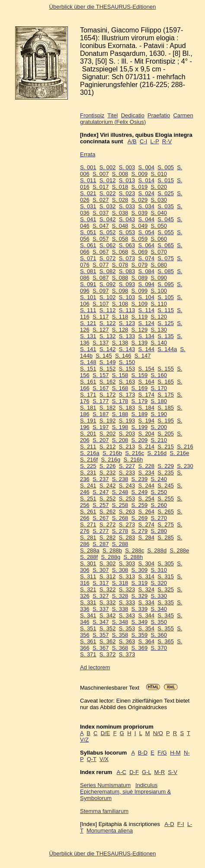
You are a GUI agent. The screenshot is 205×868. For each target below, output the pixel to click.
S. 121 (88, 323)
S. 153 (127, 369)
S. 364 (146, 641)
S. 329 (140, 596)
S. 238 (120, 479)
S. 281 (88, 537)
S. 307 (101, 570)
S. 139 (140, 343)
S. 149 (108, 362)
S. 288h (133, 557)
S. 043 (127, 219)
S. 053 (127, 232)
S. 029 (140, 200)
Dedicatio (133, 115)
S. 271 (88, 524)
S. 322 (108, 589)
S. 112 (108, 310)
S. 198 (120, 427)
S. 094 (146, 284)
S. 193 (127, 421)
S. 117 (101, 317)
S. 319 (140, 583)
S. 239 (140, 479)
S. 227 (127, 466)
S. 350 (159, 622)
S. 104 (146, 297)
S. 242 (108, 486)
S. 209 (140, 440)
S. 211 (88, 447)
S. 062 (108, 245)
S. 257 (101, 505)
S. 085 (166, 271)
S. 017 (101, 187)
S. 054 (146, 232)
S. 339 (140, 609)
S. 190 (159, 414)
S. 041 (88, 219)
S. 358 (120, 635)
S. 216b (112, 453)
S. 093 (127, 284)
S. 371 (88, 654)
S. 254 (146, 499)
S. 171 (88, 395)
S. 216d (157, 453)
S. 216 (185, 447)
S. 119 (140, 317)
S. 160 (159, 375)
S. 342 (108, 615)
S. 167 (101, 388)
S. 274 (146, 524)
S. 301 (88, 563)
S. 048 (120, 226)
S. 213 (127, 447)
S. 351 (88, 628)
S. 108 (120, 304)
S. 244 (146, 486)
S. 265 (166, 511)
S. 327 (101, 596)
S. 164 (146, 382)
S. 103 (127, 297)
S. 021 (88, 193)
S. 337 (101, 609)
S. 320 (159, 583)
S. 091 (88, 284)
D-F (134, 772)
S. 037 (101, 213)
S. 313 (127, 576)
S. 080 (159, 265)
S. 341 (88, 615)
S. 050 (159, 226)
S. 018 (120, 187)
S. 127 (101, 330)
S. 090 (159, 278)
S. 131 (88, 336)
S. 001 (88, 167)
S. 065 (166, 245)
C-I (143, 141)
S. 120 (159, 317)
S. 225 (88, 466)
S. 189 (140, 414)
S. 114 (146, 310)
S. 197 (101, 427)
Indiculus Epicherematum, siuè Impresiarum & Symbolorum (125, 792)
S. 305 (166, 563)
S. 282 (108, 537)
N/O (158, 733)
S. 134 (146, 336)
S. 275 (166, 524)
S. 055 (166, 232)
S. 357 (101, 635)
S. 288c (135, 550)
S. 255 (166, 499)
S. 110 (159, 304)
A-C (122, 772)
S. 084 (146, 271)
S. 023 (127, 193)
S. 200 (159, 427)
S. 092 (108, 284)
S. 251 (88, 499)
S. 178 (120, 401)
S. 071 (88, 258)
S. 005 (166, 167)
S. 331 (88, 602)
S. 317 (101, 583)
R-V (167, 141)
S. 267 (101, 518)
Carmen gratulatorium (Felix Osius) (137, 119)
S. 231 (88, 473)
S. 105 (166, 297)
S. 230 (185, 466)
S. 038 (120, 213)
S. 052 (108, 232)
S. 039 (140, 213)
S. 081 (88, 271)
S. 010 (159, 174)
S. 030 (159, 200)
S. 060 (159, 239)
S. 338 (120, 609)
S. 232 (108, 473)
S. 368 (120, 648)
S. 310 (159, 570)
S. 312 (108, 576)
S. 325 (166, 589)
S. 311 (88, 576)
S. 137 (101, 343)
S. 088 (120, 278)
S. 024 (146, 193)
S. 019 (140, 187)
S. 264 (146, 511)
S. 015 (166, 180)
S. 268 (120, 518)
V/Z (84, 740)
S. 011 (88, 180)
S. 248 (120, 492)
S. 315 (166, 576)
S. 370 (159, 648)
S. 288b (112, 550)
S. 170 (159, 388)
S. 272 (108, 524)
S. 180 (159, 401)
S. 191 (88, 421)
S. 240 (159, 479)
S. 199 (140, 427)
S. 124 (146, 323)
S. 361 (88, 641)
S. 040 (159, 213)
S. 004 (146, 167)
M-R (160, 772)
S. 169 (140, 388)
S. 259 (140, 505)
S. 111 (88, 310)
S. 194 (146, 421)
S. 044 (146, 219)
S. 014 (146, 180)
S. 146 (123, 356)
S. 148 (88, 362)
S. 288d (157, 550)
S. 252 (108, 499)
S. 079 (140, 265)
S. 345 (166, 615)
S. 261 (88, 511)
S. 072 (108, 258)
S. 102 (108, 297)
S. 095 (166, 284)
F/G (162, 753)
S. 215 (166, 447)
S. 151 (88, 369)
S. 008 (120, 174)
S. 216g (111, 460)
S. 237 (101, 479)
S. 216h (133, 460)
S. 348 (120, 622)
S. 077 (101, 265)
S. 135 (166, 336)
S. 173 (127, 395)
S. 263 (127, 511)
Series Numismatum (105, 785)
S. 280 (159, 531)
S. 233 (127, 473)
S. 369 (140, 648)
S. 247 (101, 492)
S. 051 (88, 232)
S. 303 (127, 563)
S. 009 (140, 174)
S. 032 (108, 206)
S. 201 (88, 434)
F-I (181, 824)
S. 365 (166, 641)
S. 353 (127, 628)
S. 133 (127, 336)
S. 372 (108, 654)
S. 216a (90, 453)
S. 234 (146, 473)
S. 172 (108, 395)
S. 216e (180, 453)
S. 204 (146, 434)
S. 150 (127, 362)
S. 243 (127, 486)
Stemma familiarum (104, 811)
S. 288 (120, 544)
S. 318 (120, 583)
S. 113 (127, 310)
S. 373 (127, 654)
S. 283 (127, 537)
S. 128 (120, 330)
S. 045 (166, 219)
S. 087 (101, 278)
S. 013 (127, 180)
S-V (173, 772)
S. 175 (166, 395)
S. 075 (166, 258)
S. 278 (120, 531)
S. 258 (120, 505)
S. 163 (127, 382)
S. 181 (88, 408)
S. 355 (166, 628)
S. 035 (166, 206)
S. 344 (146, 615)
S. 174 (146, 395)
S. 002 (108, 167)
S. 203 (127, 434)
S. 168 (120, 388)
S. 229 (166, 466)
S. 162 (108, 382)
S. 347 (101, 622)
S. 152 (108, 369)
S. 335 (166, 602)
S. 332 (108, 602)
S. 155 (166, 369)
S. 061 (88, 245)
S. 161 (88, 382)
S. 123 (127, 323)
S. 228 (146, 466)
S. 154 (146, 369)
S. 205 (166, 434)
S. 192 (108, 421)
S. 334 (146, 602)
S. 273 (127, 524)
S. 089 (140, 278)
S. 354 (146, 628)
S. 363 (127, 641)
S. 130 (159, 330)
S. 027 (101, 200)
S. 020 (159, 187)
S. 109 (140, 304)
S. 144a (167, 349)
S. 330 (159, 596)
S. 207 (101, 440)
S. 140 (159, 343)
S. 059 (140, 239)
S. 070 (159, 252)
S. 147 (143, 356)
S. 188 (120, 414)
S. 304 (146, 563)
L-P (155, 141)
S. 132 (108, 336)
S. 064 (146, 245)
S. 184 (146, 408)
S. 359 (140, 635)
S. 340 (159, 609)
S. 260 (159, 505)
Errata (88, 154)
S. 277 (101, 531)
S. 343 (127, 615)
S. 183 (127, 408)
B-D (143, 753)
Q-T (92, 759)
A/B (132, 141)
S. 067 (101, 252)
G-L (146, 772)
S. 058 (120, 239)
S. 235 (166, 473)
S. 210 (159, 440)
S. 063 (127, 245)
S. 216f (89, 460)
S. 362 (108, 641)
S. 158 (120, 375)
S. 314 (146, 576)
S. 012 (108, 180)
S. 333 (127, 602)
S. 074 (146, 258)
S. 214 (146, 447)
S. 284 (146, 537)
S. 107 (101, 304)
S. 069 (140, 252)
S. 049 (140, 226)
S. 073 (127, 258)
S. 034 (146, 206)
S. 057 (101, 239)
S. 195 (166, 421)
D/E (106, 733)
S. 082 (108, 271)
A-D (169, 824)
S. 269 (140, 518)
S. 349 (140, 622)
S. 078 (120, 265)
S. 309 (140, 570)
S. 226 (108, 466)
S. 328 (120, 596)
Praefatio (159, 115)
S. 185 (166, 408)
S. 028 (120, 200)
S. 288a (90, 550)
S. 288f (89, 557)
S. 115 (166, 310)
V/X (104, 759)
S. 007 (101, 174)
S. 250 (159, 492)
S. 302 (108, 563)
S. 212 (108, 447)
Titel (112, 115)
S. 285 (166, 537)
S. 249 (140, 492)
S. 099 (140, 291)
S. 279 (140, 531)
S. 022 (108, 193)
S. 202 (108, 434)
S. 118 (120, 317)
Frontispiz (92, 115)
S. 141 (88, 349)
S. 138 (120, 343)
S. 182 (108, 408)
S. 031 (88, 206)
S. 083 (127, 271)
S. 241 (88, 486)
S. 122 (108, 323)
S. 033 (127, 206)
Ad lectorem (95, 667)
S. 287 (101, 544)
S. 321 (88, 589)
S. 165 (166, 382)
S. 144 (146, 349)
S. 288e (180, 550)
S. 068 (120, 252)
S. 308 (120, 570)
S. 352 (108, 628)
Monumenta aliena (110, 831)
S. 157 (101, 375)
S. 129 (140, 330)
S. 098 (120, 291)
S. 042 (108, 219)
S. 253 (127, 499)
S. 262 (108, 511)
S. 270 (159, 518)
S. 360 (159, 635)
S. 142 (108, 349)
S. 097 (101, 291)
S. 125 (166, 323)
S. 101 (88, 297)
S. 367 (101, 648)
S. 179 (140, 401)
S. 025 (166, 193)
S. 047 (101, 226)
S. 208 (120, 440)
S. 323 (127, 589)
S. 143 (127, 349)
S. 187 (101, 414)
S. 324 (146, 589)
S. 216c (135, 453)
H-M (175, 753)
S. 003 (127, 167)
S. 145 (104, 356)
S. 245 (166, 486)
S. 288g (111, 557)
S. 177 (101, 401)
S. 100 (159, 291)
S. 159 (140, 375)
